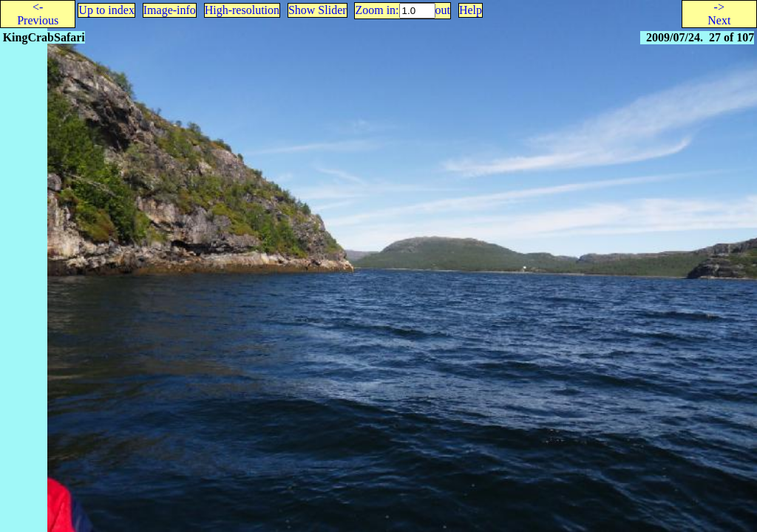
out (443, 10)
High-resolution (242, 10)
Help (471, 10)
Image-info (170, 10)
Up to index (106, 10)
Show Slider (318, 10)
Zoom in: (377, 10)
